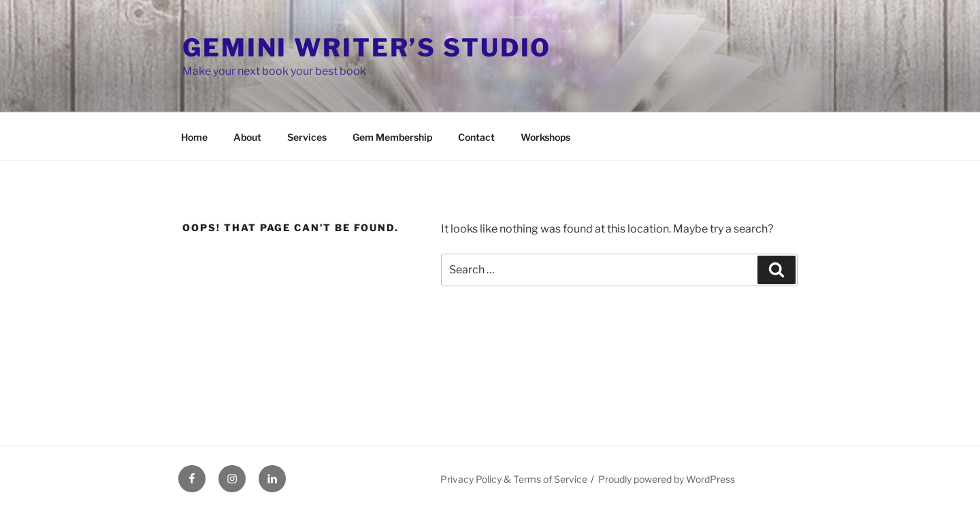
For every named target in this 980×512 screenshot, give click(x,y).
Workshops (545, 137)
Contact (476, 137)
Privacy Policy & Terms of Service (514, 479)
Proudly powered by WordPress (667, 479)
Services (307, 137)
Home (194, 137)
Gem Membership (392, 137)
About (247, 137)
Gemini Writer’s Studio (367, 48)
